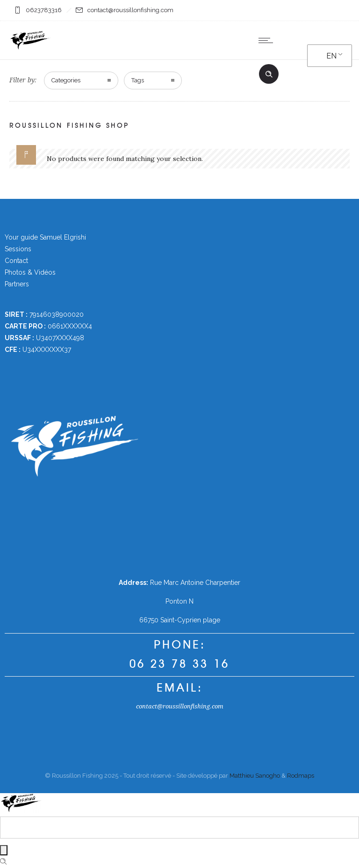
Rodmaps (301, 776)
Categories (66, 80)
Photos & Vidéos (30, 272)
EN (331, 56)
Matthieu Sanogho (255, 776)
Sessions (18, 249)
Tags (138, 80)
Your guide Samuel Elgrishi (45, 237)
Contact (16, 261)
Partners (17, 284)
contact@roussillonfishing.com (180, 706)
